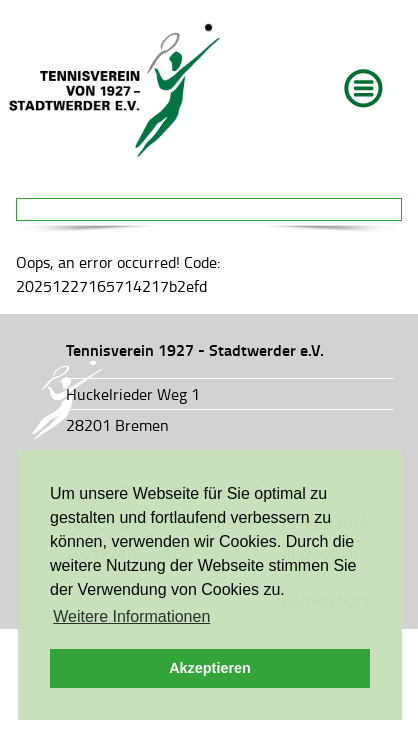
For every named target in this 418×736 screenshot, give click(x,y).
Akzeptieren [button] (210, 668)
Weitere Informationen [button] (131, 616)
